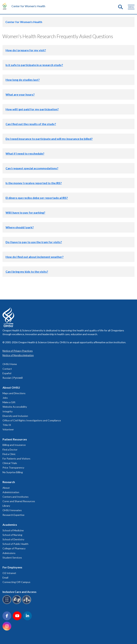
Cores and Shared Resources (19, 501)
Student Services (12, 558)
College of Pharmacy (14, 548)
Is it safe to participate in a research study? (34, 65)
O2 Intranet (9, 573)
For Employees (12, 567)
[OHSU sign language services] (17, 603)
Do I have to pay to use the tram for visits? (34, 242)
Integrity (8, 411)
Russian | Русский (13, 378)
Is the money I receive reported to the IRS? (34, 183)
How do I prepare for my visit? (26, 50)
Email (5, 577)
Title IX (7, 425)
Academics (10, 525)
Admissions (9, 553)
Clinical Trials (10, 463)
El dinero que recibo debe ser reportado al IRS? (37, 198)
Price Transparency (13, 468)
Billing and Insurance (14, 445)
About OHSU (11, 387)
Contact (7, 369)
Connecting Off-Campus (16, 582)
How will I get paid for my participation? (32, 109)
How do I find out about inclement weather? (35, 257)
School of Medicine (13, 530)
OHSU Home (10, 364)
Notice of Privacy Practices (18, 351)
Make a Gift (9, 402)
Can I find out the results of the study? (31, 124)
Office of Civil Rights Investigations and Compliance (32, 420)
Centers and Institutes (16, 497)
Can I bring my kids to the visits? (27, 272)
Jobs (5, 398)
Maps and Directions (14, 393)
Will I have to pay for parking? (25, 212)
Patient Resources (15, 439)
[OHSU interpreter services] (27, 603)
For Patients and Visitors (16, 459)
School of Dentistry (13, 539)
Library (6, 506)
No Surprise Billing (13, 472)
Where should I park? (20, 227)
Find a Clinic (9, 454)
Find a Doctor (10, 450)
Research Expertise (13, 515)
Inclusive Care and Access (19, 592)
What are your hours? (20, 94)
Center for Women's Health (28, 6)
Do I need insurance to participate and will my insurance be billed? (49, 139)
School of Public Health (15, 544)
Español (7, 373)
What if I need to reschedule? (25, 153)
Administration (11, 492)
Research (9, 482)
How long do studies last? (23, 80)
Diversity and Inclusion (15, 416)
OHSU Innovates (12, 510)
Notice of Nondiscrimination (18, 355)
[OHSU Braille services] (7, 603)
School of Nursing (12, 535)
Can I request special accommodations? (32, 168)
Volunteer (8, 429)
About (6, 488)
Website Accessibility (15, 407)
